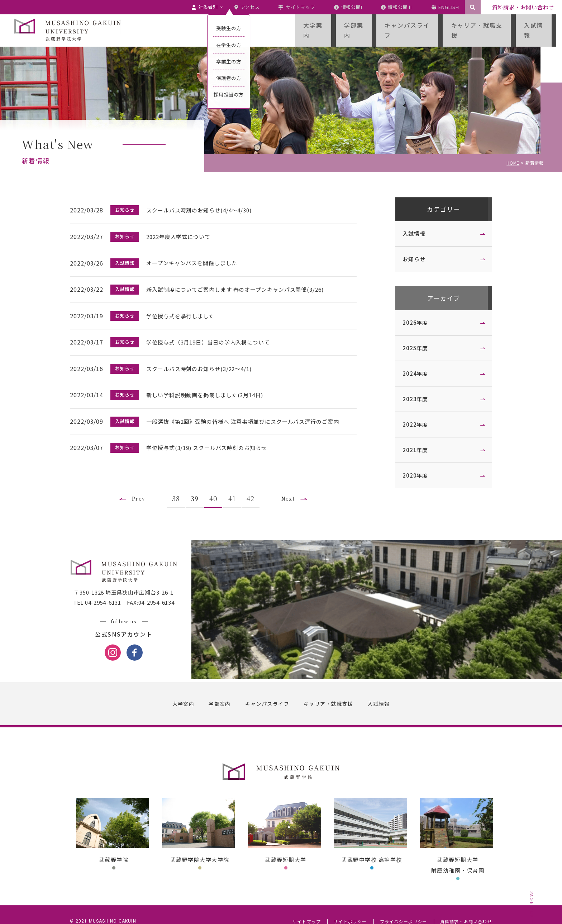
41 (235, 481)
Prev (140, 481)
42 (254, 481)
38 (179, 481)
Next (293, 481)
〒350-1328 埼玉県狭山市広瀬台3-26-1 (127, 579)
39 (198, 481)
